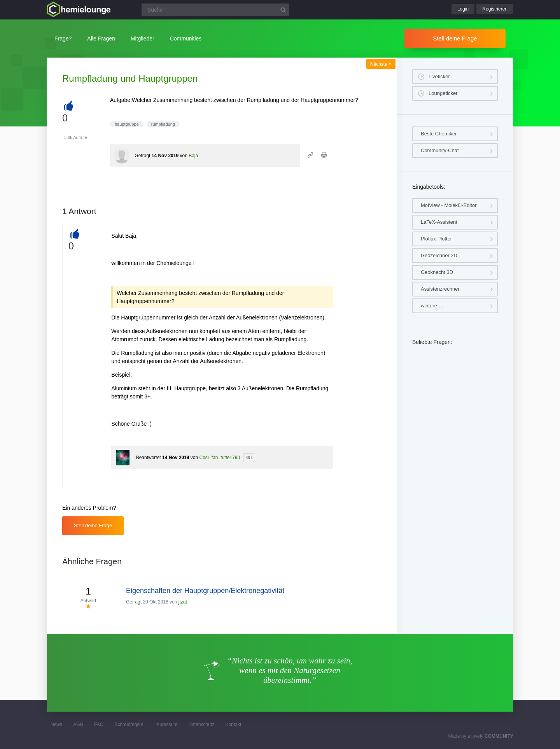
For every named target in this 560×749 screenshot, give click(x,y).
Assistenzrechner (440, 289)
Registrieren (495, 9)
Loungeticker (443, 93)
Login (463, 9)
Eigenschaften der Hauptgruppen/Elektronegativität (205, 591)
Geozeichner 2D (439, 255)
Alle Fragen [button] (101, 39)
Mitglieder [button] (143, 39)
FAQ (99, 724)
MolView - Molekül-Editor (449, 205)
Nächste (381, 64)
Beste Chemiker (439, 134)
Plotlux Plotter (436, 239)
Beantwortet (149, 458)
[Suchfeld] (215, 10)
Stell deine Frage (455, 38)
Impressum (166, 724)
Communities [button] (186, 39)
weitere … (432, 306)
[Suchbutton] (283, 10)
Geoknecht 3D (437, 272)
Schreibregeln (129, 724)
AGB (78, 724)
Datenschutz (201, 724)
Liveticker (439, 76)
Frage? (63, 39)
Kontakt (234, 724)
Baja (193, 156)
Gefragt (142, 156)
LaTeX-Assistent (439, 222)
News (56, 724)
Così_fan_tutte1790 (220, 458)
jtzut (183, 602)
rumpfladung (163, 124)
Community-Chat (440, 150)
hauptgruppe (127, 124)
